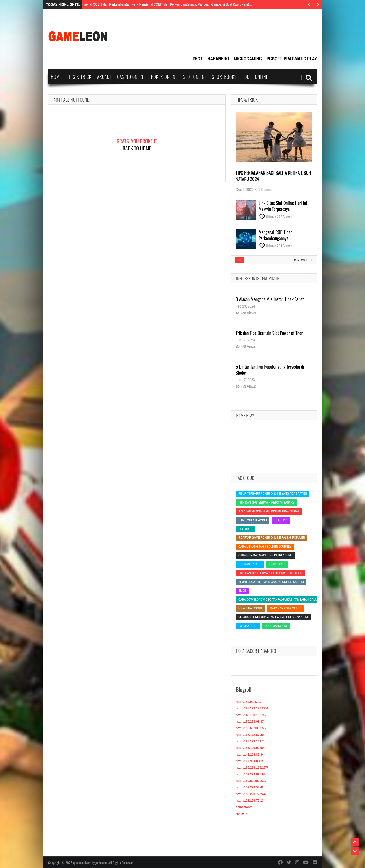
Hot (199, 59)
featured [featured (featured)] (245, 529)
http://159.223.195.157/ (252, 768)
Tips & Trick (79, 77)
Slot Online (195, 77)
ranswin (241, 814)
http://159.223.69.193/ (251, 774)
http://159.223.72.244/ (251, 794)
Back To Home (137, 148)
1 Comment (267, 189)
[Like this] (265, 217)
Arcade (104, 77)
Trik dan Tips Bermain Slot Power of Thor (269, 333)
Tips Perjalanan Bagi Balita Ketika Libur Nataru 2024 (273, 176)
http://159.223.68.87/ (250, 722)
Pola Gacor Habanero (256, 651)
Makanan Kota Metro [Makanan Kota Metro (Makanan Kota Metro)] (286, 608)
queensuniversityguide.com (90, 863)
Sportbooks (224, 77)
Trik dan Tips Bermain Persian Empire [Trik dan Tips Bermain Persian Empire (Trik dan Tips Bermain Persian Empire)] (266, 502)
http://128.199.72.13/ (250, 801)
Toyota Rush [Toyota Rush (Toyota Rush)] (248, 626)
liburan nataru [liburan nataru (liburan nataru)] (250, 564)
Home (56, 77)
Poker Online (164, 77)
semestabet (244, 807)
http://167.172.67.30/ (250, 735)
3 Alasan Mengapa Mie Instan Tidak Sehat (270, 299)
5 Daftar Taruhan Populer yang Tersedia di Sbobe (270, 370)
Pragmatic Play (300, 59)
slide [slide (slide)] (242, 591)
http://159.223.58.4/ (249, 787)
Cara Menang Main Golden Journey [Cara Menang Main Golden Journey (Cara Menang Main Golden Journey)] (265, 546)
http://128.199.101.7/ (250, 741)
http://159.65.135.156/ (251, 728)
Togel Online (255, 77)
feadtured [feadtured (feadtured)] (277, 564)
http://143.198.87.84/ (250, 755)
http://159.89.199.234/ (251, 781)
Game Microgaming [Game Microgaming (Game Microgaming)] (253, 520)
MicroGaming (248, 59)
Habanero (218, 59)
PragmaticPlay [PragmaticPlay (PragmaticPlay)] (276, 626)
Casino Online (131, 77)
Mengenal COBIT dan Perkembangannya (276, 235)
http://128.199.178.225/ (252, 708)
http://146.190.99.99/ (250, 748)
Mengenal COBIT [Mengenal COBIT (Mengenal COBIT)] (250, 608)
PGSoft (274, 59)
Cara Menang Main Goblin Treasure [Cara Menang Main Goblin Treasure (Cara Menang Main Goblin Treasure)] (265, 555)
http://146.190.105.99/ (251, 715)
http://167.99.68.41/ (249, 761)
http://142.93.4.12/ (248, 702)
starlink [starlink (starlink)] (281, 520)
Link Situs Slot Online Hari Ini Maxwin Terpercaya (283, 206)
